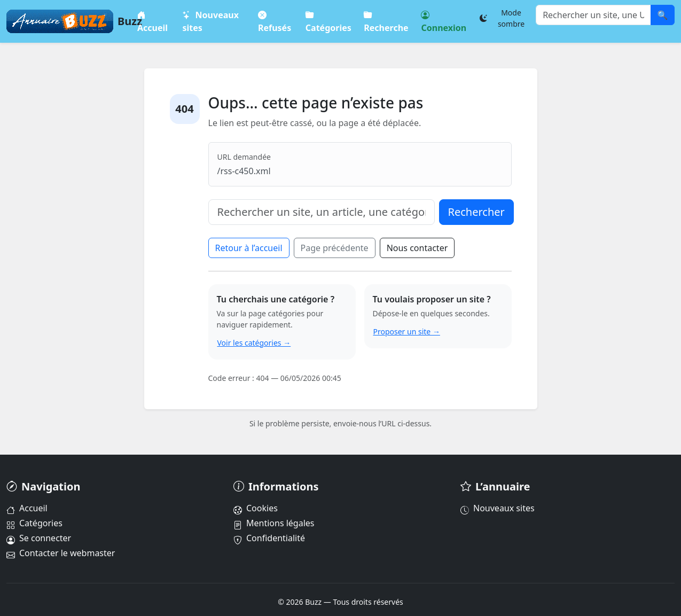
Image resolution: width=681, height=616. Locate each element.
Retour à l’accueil (249, 248)
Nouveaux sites (210, 21)
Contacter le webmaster (61, 553)
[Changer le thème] (505, 18)
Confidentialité (269, 538)
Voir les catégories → (254, 343)
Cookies (256, 508)
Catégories (328, 21)
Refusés (274, 21)
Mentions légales (274, 523)
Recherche (386, 21)
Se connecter (39, 538)
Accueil (152, 21)
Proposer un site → (407, 332)
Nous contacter (417, 248)
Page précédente (335, 248)
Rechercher (476, 212)
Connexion (444, 21)
